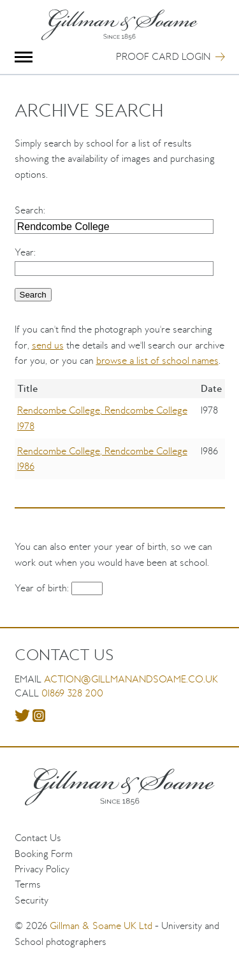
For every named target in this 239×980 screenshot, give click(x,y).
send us (48, 345)
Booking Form (44, 854)
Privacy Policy (42, 869)
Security (32, 900)
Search (29, 210)
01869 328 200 (72, 693)
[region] (120, 438)
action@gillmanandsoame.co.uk (131, 679)
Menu (24, 57)
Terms (28, 884)
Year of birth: (43, 588)
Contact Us (38, 838)
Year (24, 252)
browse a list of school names (157, 360)
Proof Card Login (163, 56)
